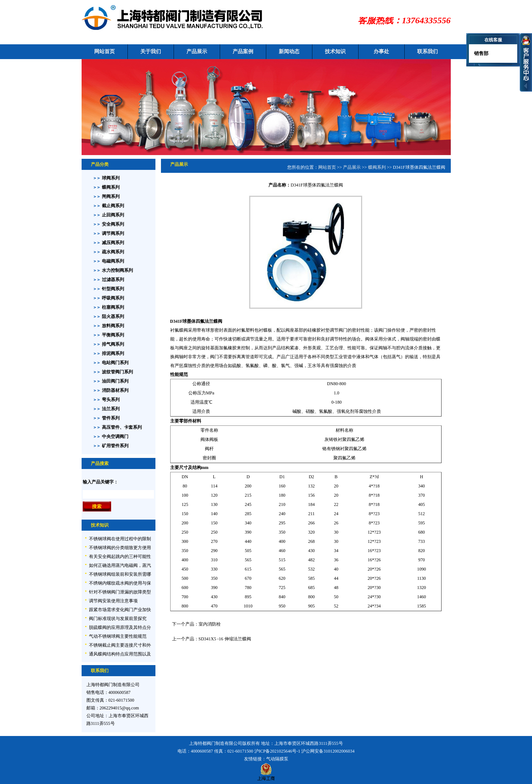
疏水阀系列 (113, 252)
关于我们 (151, 52)
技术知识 (335, 52)
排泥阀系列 (113, 353)
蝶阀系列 (111, 187)
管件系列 (111, 418)
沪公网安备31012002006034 (328, 751)
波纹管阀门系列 (117, 372)
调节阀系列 (113, 233)
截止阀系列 (113, 206)
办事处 (381, 52)
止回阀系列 (113, 215)
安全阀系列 (113, 224)
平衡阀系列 (113, 335)
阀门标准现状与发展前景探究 (118, 619)
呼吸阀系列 (113, 298)
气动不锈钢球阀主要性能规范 (118, 636)
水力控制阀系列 (117, 270)
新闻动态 (289, 52)
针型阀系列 (113, 289)
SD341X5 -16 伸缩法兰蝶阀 (225, 639)
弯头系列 (111, 400)
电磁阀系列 (113, 261)
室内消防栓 (210, 624)
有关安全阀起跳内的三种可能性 (120, 557)
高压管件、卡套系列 (122, 427)
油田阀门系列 (115, 381)
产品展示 (197, 52)
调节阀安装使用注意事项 (113, 601)
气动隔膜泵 (277, 759)
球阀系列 (111, 178)
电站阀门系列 (115, 363)
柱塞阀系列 (113, 307)
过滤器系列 (113, 280)
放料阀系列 (113, 326)
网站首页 (104, 52)
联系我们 (428, 52)
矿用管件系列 (115, 446)
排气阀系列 (113, 344)
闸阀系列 (111, 196)
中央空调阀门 (115, 436)
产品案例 (243, 52)
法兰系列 (111, 409)
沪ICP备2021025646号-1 (277, 751)
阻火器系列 (113, 316)
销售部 (481, 53)
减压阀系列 (113, 243)
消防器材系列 (115, 390)
